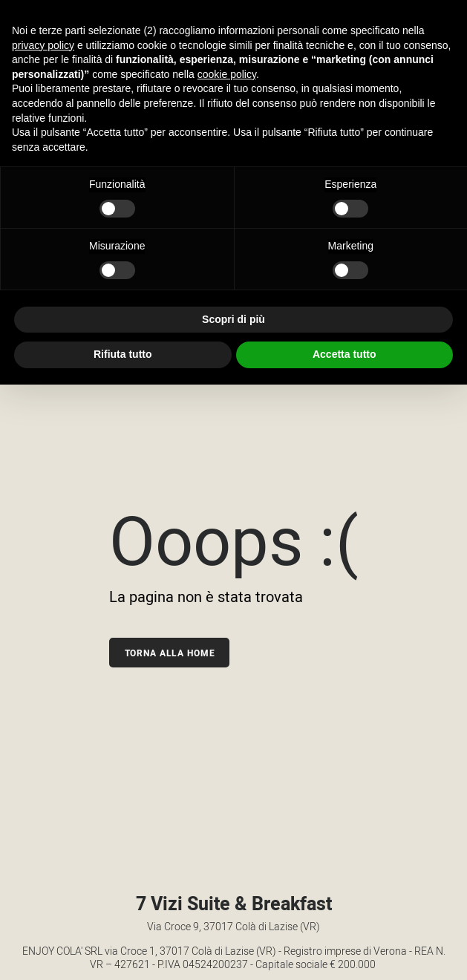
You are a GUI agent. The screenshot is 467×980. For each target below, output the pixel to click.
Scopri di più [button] (233, 319)
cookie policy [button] (227, 74)
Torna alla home (170, 653)
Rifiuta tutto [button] (123, 354)
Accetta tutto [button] (344, 354)
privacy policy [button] (43, 45)
